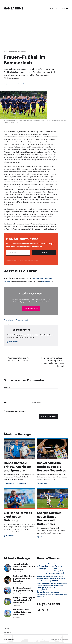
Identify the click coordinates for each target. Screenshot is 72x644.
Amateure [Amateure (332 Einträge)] (59, 566)
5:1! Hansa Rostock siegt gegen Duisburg (18, 517)
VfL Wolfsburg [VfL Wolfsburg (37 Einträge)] (41, 596)
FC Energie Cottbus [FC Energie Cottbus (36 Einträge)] (59, 571)
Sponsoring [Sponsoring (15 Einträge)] (39, 590)
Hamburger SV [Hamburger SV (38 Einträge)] (54, 578)
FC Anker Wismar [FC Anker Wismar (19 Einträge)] (41, 571)
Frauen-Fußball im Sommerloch (18, 51)
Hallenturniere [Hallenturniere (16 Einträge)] (40, 579)
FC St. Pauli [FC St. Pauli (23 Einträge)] (55, 576)
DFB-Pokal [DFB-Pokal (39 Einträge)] (56, 569)
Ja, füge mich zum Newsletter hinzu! (15, 411)
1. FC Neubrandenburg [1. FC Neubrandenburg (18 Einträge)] (42, 564)
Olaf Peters (24, 84)
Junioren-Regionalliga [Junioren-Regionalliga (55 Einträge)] (60, 583)
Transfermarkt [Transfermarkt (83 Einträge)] (55, 592)
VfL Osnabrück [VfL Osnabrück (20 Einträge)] (64, 594)
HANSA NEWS (14, 8)
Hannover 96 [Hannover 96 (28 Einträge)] (62, 579)
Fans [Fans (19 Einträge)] (61, 569)
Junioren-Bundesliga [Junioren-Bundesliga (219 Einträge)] (45, 583)
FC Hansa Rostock (23, 320)
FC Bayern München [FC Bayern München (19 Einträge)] (49, 571)
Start (5, 51)
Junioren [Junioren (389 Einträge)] (54, 581)
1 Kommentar (22, 483)
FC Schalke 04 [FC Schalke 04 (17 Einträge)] (49, 576)
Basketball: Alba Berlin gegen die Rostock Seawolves (51, 467)
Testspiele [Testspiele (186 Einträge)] (41, 592)
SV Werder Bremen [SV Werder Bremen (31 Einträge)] (47, 590)
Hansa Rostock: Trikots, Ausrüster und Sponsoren (17, 467)
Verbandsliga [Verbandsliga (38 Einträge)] (49, 594)
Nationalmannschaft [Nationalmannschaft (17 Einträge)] (58, 586)
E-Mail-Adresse (37, 402)
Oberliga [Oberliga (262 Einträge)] (40, 588)
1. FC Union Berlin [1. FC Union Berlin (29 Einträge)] (51, 564)
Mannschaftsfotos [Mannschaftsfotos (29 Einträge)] (49, 586)
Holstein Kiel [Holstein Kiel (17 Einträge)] (47, 581)
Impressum (7, 628)
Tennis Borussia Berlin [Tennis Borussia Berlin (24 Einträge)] (58, 590)
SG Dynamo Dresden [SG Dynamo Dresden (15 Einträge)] (63, 588)
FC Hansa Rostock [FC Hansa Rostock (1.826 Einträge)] (55, 574)
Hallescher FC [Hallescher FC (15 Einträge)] (47, 579)
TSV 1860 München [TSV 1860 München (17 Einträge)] (41, 594)
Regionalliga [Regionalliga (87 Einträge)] (49, 588)
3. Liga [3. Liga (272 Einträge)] (52, 566)
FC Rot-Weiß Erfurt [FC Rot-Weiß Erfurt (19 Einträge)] (41, 576)
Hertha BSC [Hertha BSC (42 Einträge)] (40, 581)
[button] (53, 8)
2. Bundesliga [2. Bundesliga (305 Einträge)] (43, 566)
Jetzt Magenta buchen (31, 308)
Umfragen (46, 282)
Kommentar (7, 387)
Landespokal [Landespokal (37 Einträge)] (40, 586)
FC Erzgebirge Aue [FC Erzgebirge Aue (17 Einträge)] (41, 574)
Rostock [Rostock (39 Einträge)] (56, 588)
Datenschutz (7, 632)
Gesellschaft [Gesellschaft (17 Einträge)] (61, 576)
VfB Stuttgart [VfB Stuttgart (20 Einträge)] (57, 594)
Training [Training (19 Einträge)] (47, 592)
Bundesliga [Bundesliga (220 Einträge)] (41, 569)
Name (6, 402)
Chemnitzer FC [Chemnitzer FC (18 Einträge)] (50, 569)
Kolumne (10, 320)
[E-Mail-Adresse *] (18, 253)
